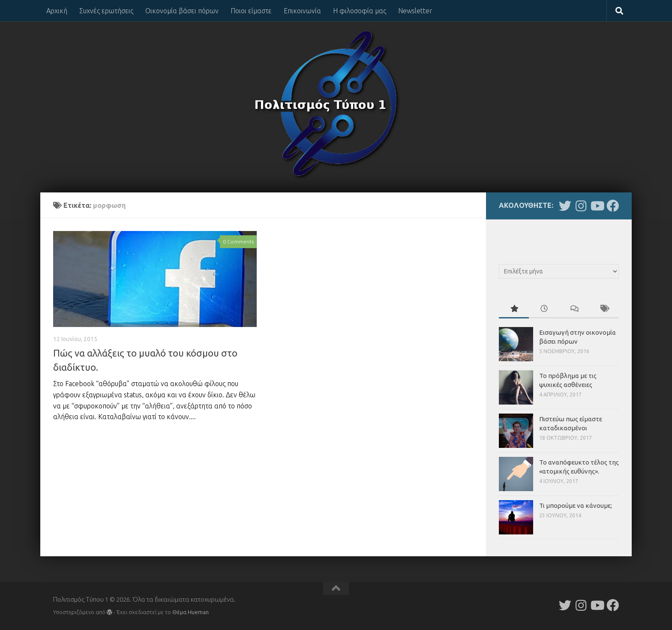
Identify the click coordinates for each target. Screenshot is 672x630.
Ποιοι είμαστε (251, 11)
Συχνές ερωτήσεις (106, 11)
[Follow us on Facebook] (613, 206)
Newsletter (415, 11)
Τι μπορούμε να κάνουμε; (576, 505)
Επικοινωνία (302, 11)
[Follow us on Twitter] (565, 206)
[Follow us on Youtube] (597, 206)
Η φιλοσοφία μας (360, 11)
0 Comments (238, 241)
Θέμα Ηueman (190, 612)
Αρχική (57, 11)
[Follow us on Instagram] (581, 206)
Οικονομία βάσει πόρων (182, 11)
